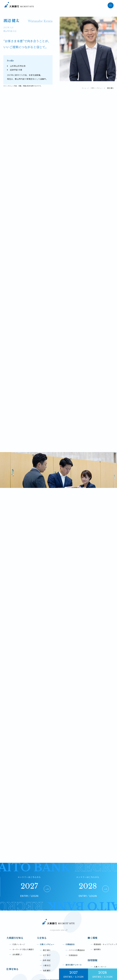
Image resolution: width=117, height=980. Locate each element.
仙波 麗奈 (47, 926)
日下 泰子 (47, 911)
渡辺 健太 (47, 906)
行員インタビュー (97, 88)
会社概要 (17, 910)
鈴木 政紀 (47, 916)
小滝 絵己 (47, 921)
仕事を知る (12, 925)
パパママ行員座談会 (77, 906)
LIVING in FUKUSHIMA (51, 935)
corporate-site (59, 885)
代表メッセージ (19, 900)
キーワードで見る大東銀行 (23, 905)
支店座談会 (73, 911)
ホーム (84, 88)
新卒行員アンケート (74, 920)
